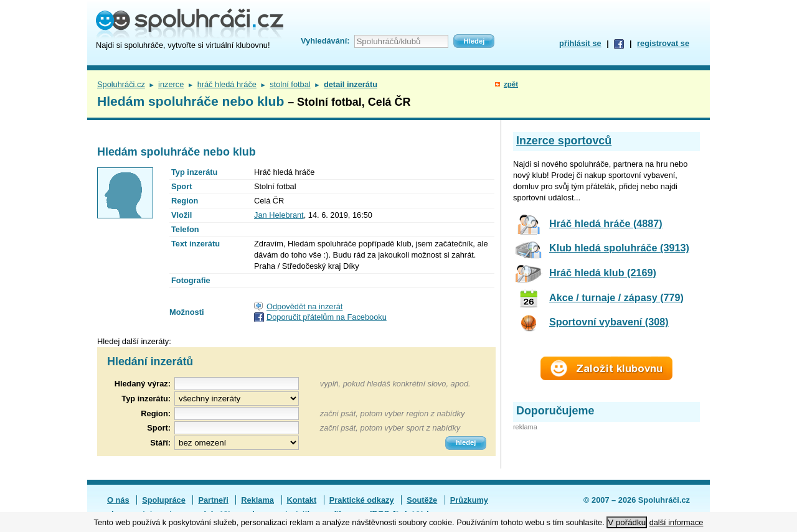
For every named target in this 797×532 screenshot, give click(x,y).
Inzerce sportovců (564, 141)
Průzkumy (469, 500)
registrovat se (663, 43)
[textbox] (237, 413)
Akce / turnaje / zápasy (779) (616, 297)
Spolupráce (164, 500)
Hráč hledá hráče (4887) (606, 223)
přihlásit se (580, 43)
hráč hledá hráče (227, 84)
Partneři (213, 500)
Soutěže (422, 500)
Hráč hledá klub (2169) (603, 273)
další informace (677, 522)
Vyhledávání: (325, 41)
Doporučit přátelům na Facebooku (327, 317)
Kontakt (302, 500)
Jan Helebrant (279, 215)
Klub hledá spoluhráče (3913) (619, 248)
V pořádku (627, 522)
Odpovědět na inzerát (304, 306)
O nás (118, 500)
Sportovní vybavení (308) (609, 322)
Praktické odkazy (362, 500)
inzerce (171, 84)
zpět (511, 84)
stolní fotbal (290, 84)
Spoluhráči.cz (121, 84)
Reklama (257, 500)
